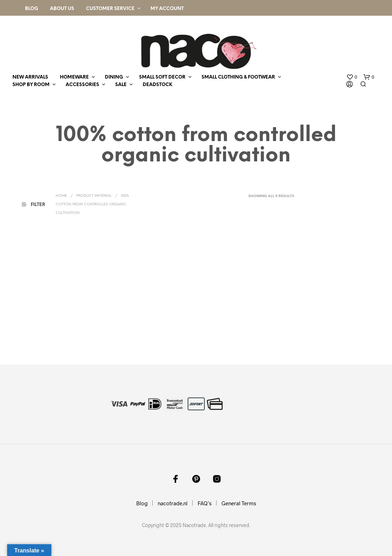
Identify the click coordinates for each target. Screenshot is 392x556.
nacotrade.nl (173, 503)
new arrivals (30, 77)
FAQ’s (205, 503)
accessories (82, 85)
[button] (352, 77)
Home (61, 196)
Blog (32, 9)
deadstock (157, 85)
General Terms (239, 503)
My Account (167, 9)
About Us (62, 9)
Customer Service (110, 9)
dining (114, 77)
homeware (74, 77)
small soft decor (162, 77)
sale (121, 85)
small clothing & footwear (238, 77)
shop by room (31, 85)
